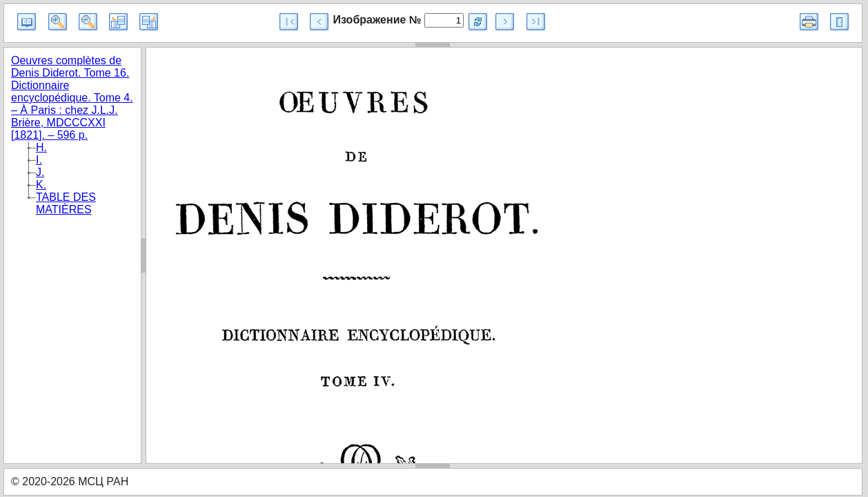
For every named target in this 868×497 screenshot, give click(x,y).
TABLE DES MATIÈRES (66, 203)
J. (40, 172)
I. (39, 160)
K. (41, 185)
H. (41, 147)
